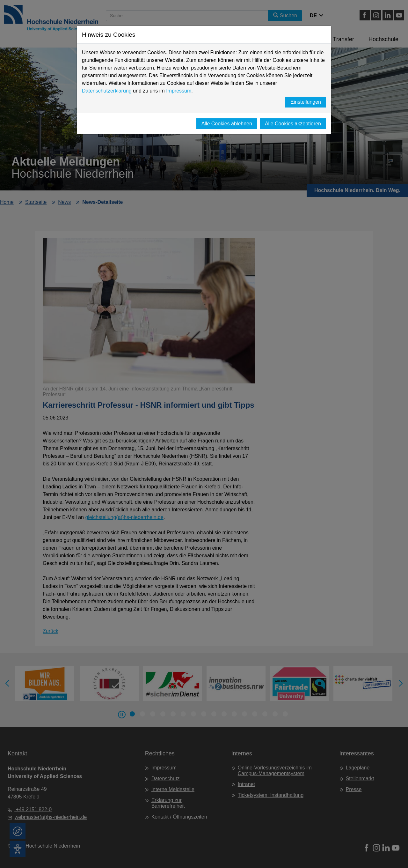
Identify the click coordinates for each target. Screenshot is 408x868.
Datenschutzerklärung (107, 91)
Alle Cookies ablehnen (227, 124)
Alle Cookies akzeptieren (293, 124)
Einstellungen (306, 102)
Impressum (179, 91)
